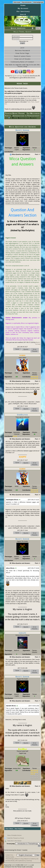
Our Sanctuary (23, 11)
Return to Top (19, 859)
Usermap (29, 861)
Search (23, 14)
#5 (39, 563)
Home (23, 5)
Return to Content (30, 859)
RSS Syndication (20, 861)
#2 (39, 381)
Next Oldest (9, 829)
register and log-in (18, 76)
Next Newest (19, 829)
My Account (23, 8)
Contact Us (9, 855)
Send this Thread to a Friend (16, 838)
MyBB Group (27, 865)
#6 (39, 657)
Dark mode (17, 2)
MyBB (13, 865)
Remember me (23, 41)
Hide (38, 28)
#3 (39, 439)
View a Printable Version (14, 835)
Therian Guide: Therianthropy (10, 858)
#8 (39, 786)
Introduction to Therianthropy (26, 116)
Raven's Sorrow (38, 343)
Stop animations (27, 2)
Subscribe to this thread (14, 841)
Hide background (38, 2)
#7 (39, 701)
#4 (39, 495)
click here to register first (32, 98)
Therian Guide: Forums (15, 113)
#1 (39, 154)
